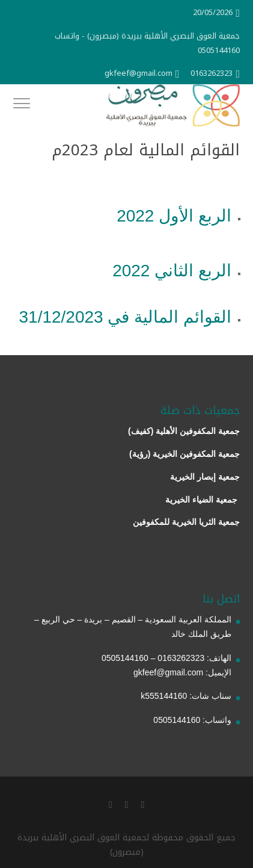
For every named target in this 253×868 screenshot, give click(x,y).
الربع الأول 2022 (174, 216)
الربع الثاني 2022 (172, 271)
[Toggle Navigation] (22, 105)
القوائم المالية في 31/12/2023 (125, 317)
